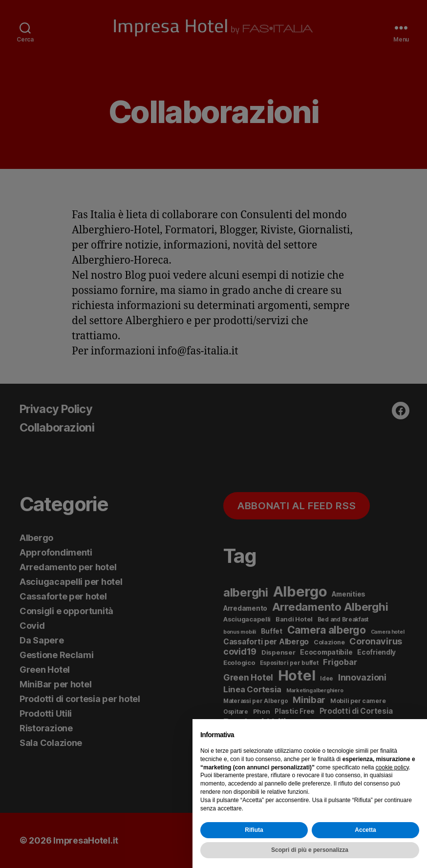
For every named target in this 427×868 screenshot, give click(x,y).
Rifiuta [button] (254, 830)
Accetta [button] (365, 830)
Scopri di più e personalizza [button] (310, 850)
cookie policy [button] (392, 767)
